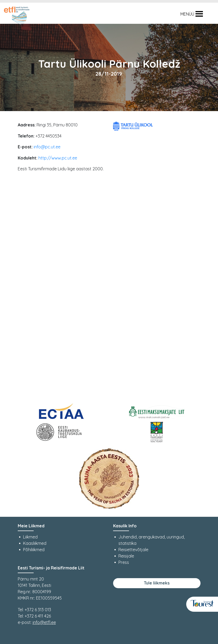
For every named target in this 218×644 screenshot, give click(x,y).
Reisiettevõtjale (133, 550)
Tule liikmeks (157, 583)
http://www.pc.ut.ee (58, 158)
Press (124, 562)
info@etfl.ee (44, 622)
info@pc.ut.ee (47, 147)
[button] (187, 14)
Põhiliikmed (34, 550)
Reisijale (126, 556)
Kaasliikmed (35, 543)
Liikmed (30, 537)
